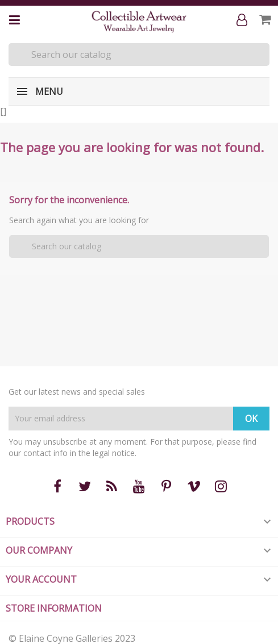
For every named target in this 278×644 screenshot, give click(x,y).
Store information (54, 608)
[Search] (139, 55)
